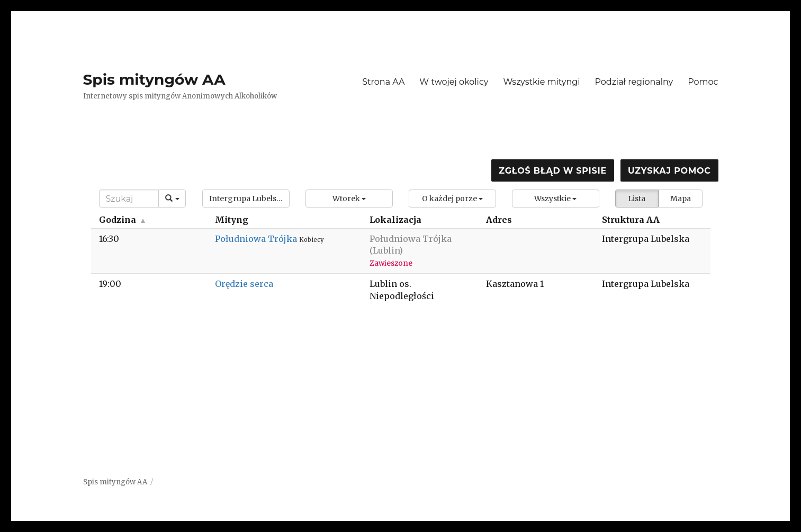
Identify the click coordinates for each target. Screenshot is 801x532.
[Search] (129, 199)
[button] (246, 199)
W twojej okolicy (454, 82)
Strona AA (383, 82)
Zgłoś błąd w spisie (553, 171)
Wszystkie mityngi (542, 82)
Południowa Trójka (257, 239)
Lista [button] (637, 199)
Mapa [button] (681, 199)
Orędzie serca (244, 284)
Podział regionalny (634, 82)
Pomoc (703, 82)
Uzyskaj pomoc (669, 171)
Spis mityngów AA (154, 79)
